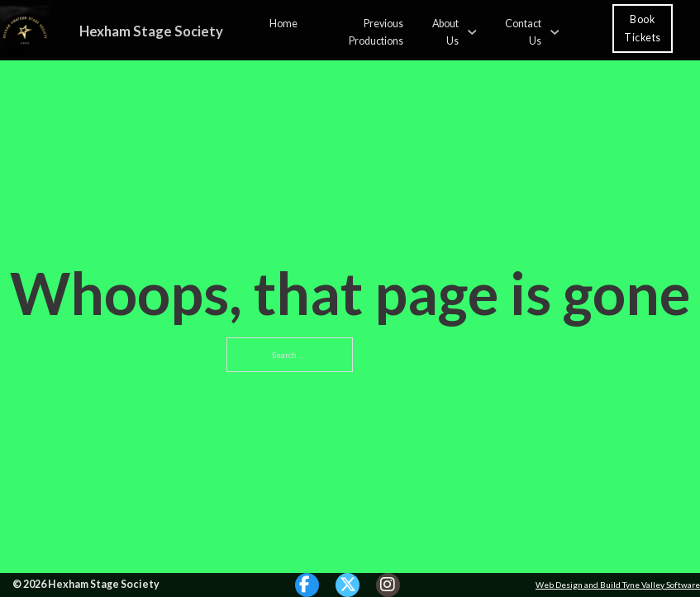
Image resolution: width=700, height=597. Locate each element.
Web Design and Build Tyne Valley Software (618, 585)
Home (283, 23)
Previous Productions (376, 31)
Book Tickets (643, 28)
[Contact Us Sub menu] (555, 31)
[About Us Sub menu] (472, 31)
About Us (445, 31)
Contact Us (523, 31)
